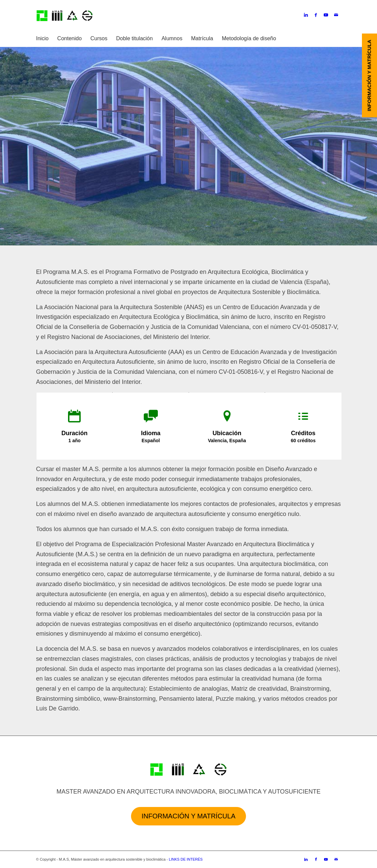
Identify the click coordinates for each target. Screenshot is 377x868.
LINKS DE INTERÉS (186, 859)
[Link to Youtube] (326, 15)
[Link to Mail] (336, 15)
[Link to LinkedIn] (306, 15)
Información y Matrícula (188, 816)
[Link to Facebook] (316, 15)
